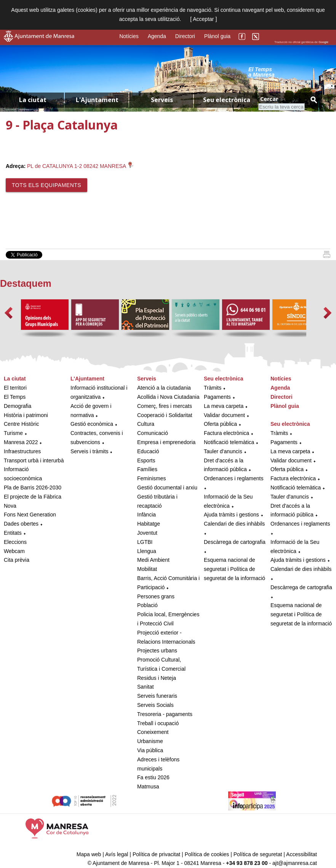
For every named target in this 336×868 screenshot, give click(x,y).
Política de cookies (207, 854)
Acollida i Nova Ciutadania (168, 397)
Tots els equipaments (46, 185)
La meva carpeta (224, 406)
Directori (185, 36)
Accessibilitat (302, 854)
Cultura (146, 424)
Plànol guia (217, 36)
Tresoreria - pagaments (165, 714)
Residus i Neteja (157, 678)
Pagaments (217, 397)
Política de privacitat (156, 854)
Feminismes (151, 478)
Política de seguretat (258, 854)
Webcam (14, 551)
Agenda (157, 36)
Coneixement (153, 732)
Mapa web (89, 854)
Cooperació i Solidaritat (165, 415)
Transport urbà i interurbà (34, 460)
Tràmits (213, 388)
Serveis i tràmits (90, 451)
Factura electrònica (226, 433)
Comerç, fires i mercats (165, 406)
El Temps (15, 397)
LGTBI (145, 542)
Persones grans (156, 596)
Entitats (13, 533)
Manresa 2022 (21, 442)
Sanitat (146, 687)
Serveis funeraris (157, 696)
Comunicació (153, 433)
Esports (146, 460)
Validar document (224, 415)
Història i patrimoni (26, 415)
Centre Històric (22, 424)
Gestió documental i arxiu (167, 488)
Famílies (147, 469)
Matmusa (148, 786)
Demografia (18, 406)
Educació (148, 451)
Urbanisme (150, 741)
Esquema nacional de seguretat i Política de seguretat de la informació (234, 569)
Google (323, 42)
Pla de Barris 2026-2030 (33, 488)
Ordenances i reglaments (234, 478)
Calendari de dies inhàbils (234, 524)
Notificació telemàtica (229, 442)
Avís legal (117, 854)
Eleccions (15, 542)
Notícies (129, 36)
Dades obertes (22, 524)
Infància (146, 515)
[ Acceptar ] (203, 19)
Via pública (150, 750)
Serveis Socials (155, 705)
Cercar (269, 99)
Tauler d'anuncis (223, 451)
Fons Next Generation (30, 515)
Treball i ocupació (158, 723)
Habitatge (149, 524)
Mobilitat (147, 569)
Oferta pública (220, 424)
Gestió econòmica (92, 424)
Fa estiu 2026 (153, 777)
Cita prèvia (17, 560)
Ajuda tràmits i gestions (231, 515)
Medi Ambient (153, 560)
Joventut (147, 533)
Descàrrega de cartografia (235, 542)
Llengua (147, 551)
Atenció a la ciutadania (164, 388)
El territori (15, 388)
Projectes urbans (157, 651)
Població (147, 605)
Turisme (13, 433)
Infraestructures (22, 451)
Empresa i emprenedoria (166, 442)
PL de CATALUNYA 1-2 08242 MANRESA (80, 166)
